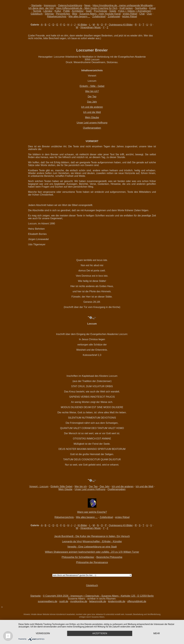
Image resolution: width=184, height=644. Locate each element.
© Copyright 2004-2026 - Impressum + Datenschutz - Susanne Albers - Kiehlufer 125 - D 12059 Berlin (98, 596)
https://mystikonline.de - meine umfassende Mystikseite (123, 5)
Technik (37, 11)
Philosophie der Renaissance (92, 562)
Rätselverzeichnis (57, 17)
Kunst (152, 8)
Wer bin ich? (92, 91)
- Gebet (100, 86)
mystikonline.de (79, 601)
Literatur (48, 11)
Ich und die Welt (92, 112)
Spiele (113, 11)
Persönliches (63, 14)
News (87, 5)
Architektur (78, 11)
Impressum (50, 5)
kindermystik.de (117, 601)
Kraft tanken (126, 8)
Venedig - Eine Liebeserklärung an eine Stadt (92, 547)
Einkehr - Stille (88, 86)
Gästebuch (37, 14)
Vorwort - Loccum (39, 486)
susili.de (64, 601)
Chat (142, 14)
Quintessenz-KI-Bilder (121, 25)
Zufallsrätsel (99, 17)
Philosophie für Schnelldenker (78, 557)
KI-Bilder (82, 25)
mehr (157, 633)
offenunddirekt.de (137, 601)
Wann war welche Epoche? (92, 512)
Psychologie (100, 11)
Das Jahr (92, 102)
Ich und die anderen (92, 107)
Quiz (149, 14)
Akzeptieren (100, 633)
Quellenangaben (92, 128)
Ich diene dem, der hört (41, 8)
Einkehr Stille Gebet (61, 486)
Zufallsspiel (114, 17)
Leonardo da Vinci (72, 541)
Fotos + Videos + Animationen (135, 11)
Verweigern (43, 633)
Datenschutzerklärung (70, 5)
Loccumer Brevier (92, 50)
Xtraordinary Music (90, 27)
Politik (66, 11)
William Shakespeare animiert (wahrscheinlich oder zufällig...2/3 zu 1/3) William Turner (92, 552)
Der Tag (92, 97)
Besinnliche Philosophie (109, 557)
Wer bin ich (81, 486)
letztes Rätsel (130, 17)
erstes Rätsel (130, 14)
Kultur (58, 11)
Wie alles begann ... (79, 17)
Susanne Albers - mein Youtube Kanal (100, 14)
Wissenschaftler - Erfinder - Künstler (102, 541)
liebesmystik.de (98, 601)
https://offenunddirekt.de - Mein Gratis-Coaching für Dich (87, 8)
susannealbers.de (47, 601)
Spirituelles (141, 8)
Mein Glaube (92, 117)
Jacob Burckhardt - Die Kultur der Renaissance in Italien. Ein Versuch (92, 536)
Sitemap (49, 14)
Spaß (89, 11)
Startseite (36, 5)
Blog (75, 14)
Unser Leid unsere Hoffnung (92, 123)
